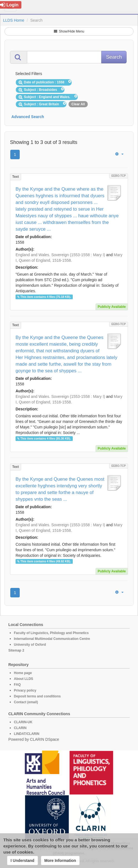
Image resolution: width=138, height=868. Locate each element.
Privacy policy (25, 690)
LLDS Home (14, 20)
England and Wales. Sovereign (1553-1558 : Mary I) (60, 255)
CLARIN (20, 728)
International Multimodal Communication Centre (52, 639)
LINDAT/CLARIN (27, 734)
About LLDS (23, 679)
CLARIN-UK (23, 722)
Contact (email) (26, 702)
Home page (23, 673)
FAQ (17, 685)
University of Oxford (30, 645)
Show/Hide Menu (69, 31)
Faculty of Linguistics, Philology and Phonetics (51, 633)
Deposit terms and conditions (37, 696)
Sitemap (15, 650)
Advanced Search (28, 117)
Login (9, 5)
